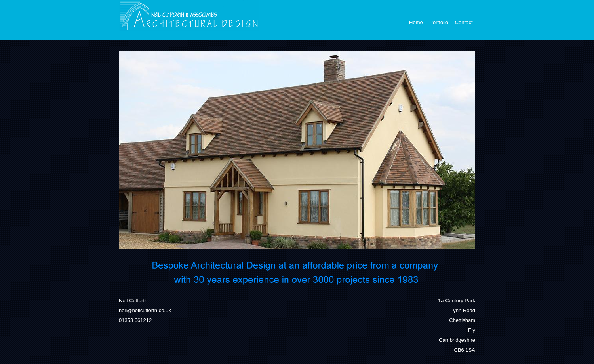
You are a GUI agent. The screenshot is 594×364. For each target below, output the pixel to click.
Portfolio (439, 22)
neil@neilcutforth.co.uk (145, 310)
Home (416, 22)
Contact (464, 22)
